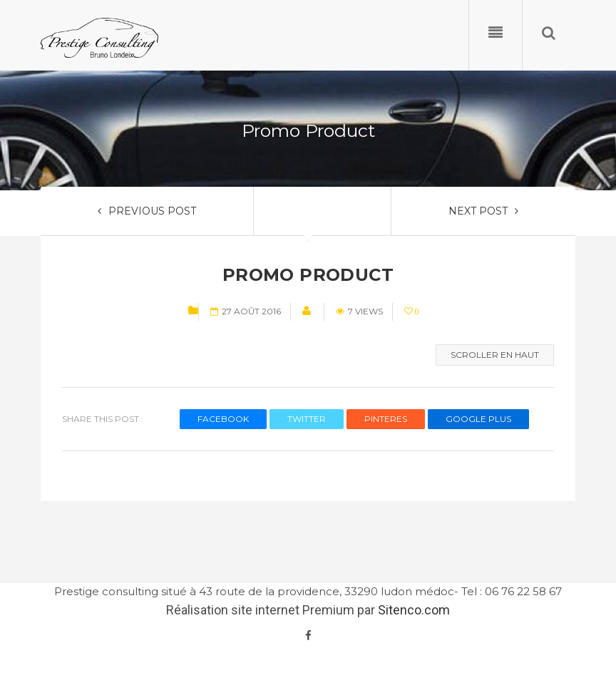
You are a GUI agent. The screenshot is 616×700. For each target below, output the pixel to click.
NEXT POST (483, 211)
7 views (359, 311)
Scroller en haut (495, 355)
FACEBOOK (223, 419)
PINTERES (386, 419)
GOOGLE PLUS (478, 419)
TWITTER (307, 419)
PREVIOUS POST (147, 211)
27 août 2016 (246, 311)
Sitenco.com (414, 610)
